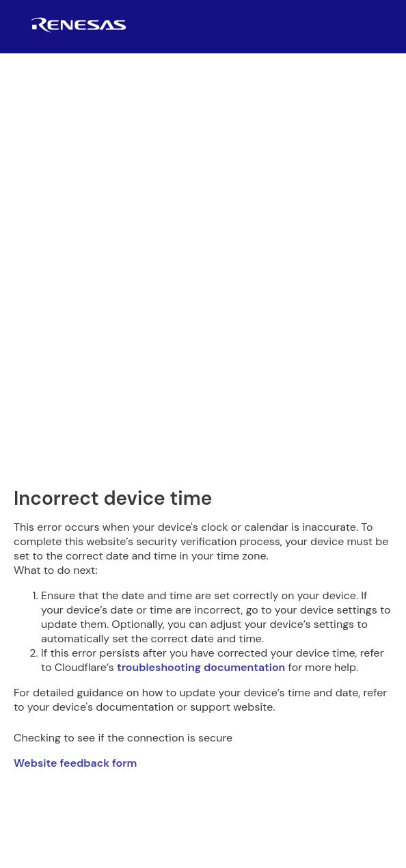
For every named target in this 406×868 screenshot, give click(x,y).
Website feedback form (75, 763)
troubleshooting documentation (201, 667)
